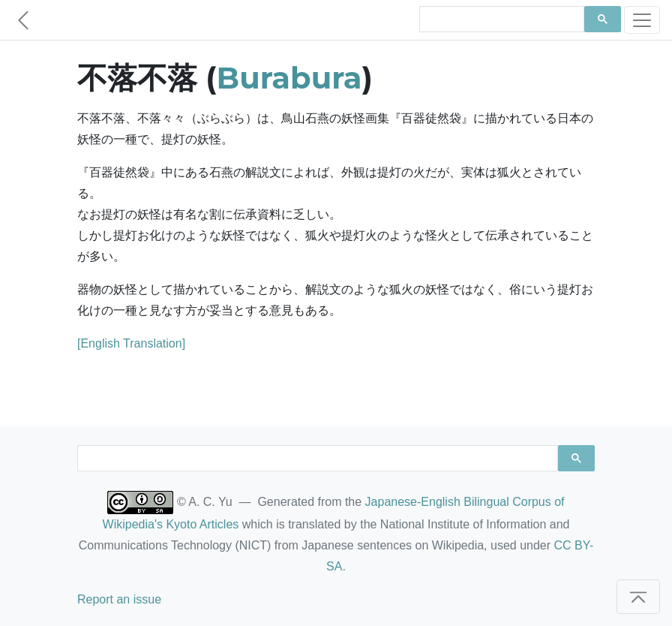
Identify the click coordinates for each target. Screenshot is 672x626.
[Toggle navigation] (642, 20)
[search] (500, 20)
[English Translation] (131, 343)
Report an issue (119, 599)
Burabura (289, 78)
